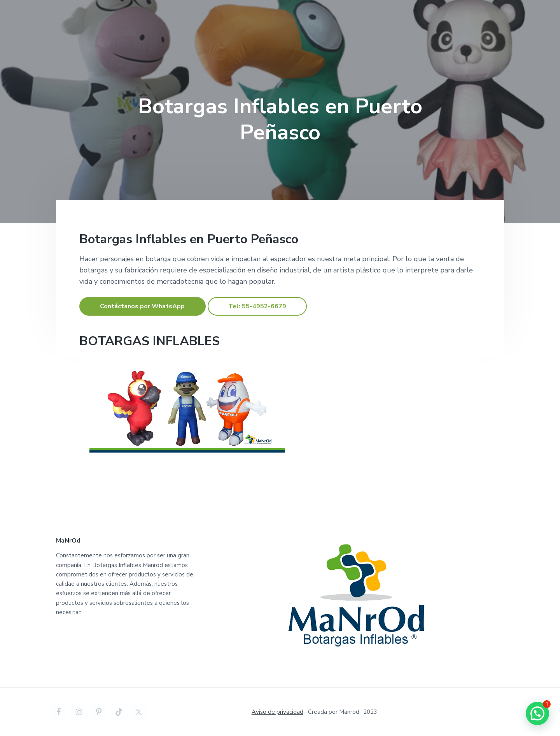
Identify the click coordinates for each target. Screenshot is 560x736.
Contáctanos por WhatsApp (142, 306)
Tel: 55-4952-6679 (257, 306)
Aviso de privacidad (277, 712)
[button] (537, 713)
